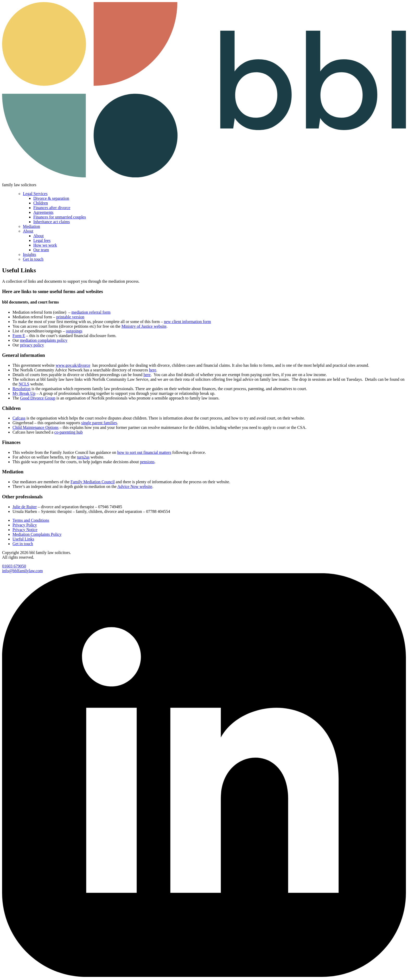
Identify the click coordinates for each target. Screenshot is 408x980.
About (28, 231)
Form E (19, 336)
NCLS (24, 384)
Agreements (43, 212)
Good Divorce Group (38, 398)
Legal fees (42, 240)
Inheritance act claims (52, 222)
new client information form (187, 322)
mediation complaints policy (44, 340)
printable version (70, 317)
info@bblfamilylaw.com (22, 571)
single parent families (99, 423)
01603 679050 (14, 566)
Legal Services (35, 194)
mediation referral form (91, 312)
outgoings (74, 331)
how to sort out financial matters (144, 452)
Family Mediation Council (93, 482)
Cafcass (19, 418)
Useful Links (23, 539)
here (153, 370)
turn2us (83, 457)
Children (41, 203)
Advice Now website (135, 486)
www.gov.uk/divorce (73, 365)
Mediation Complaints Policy (37, 534)
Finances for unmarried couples (60, 217)
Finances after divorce (52, 208)
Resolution (21, 389)
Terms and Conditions (31, 520)
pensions (147, 462)
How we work (45, 245)
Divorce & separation (51, 198)
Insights (30, 254)
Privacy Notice (25, 530)
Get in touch (33, 259)
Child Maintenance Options (36, 427)
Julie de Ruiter (25, 507)
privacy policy (32, 345)
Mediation (31, 226)
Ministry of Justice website (144, 326)
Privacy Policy (25, 525)
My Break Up (24, 393)
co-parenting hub (69, 432)
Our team (41, 250)
